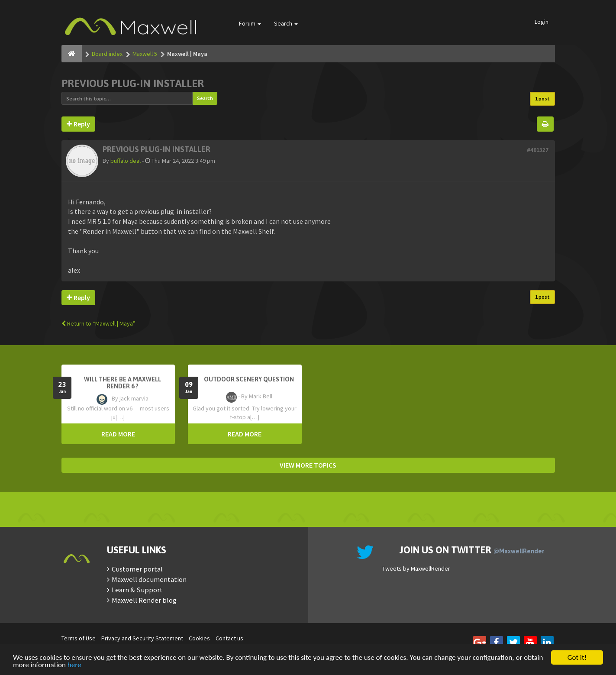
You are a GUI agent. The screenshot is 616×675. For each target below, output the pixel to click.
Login (542, 22)
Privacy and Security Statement (142, 638)
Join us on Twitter (472, 550)
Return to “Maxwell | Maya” (98, 323)
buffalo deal (126, 161)
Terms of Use (79, 638)
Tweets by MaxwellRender (416, 568)
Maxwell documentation (149, 579)
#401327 (538, 150)
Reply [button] (78, 124)
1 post (542, 99)
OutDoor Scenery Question (249, 379)
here (74, 666)
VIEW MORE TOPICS (308, 465)
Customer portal (137, 569)
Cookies (199, 638)
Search (286, 23)
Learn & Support (137, 590)
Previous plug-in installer (133, 83)
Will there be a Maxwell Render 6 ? (123, 383)
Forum (250, 23)
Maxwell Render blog (144, 600)
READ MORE (118, 434)
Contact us (229, 638)
